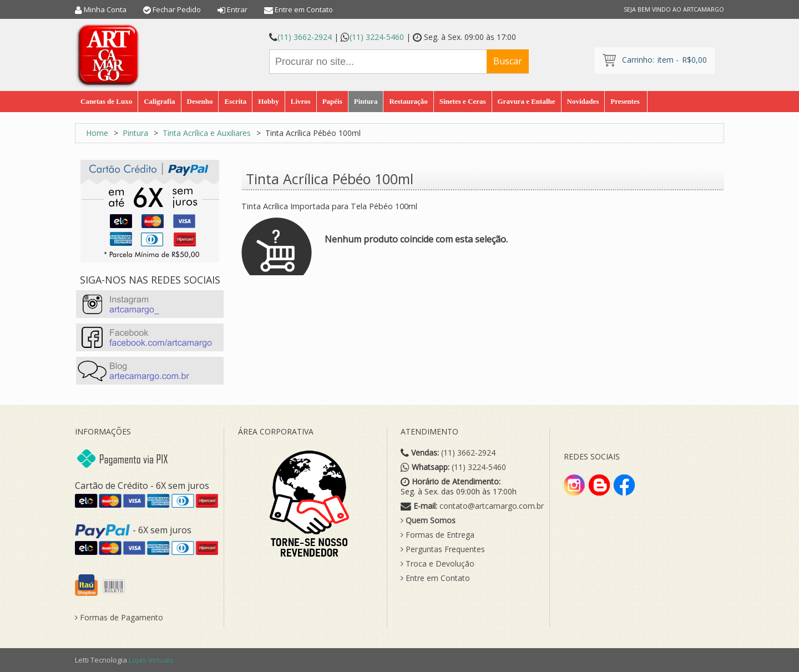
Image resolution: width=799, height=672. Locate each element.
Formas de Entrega (438, 535)
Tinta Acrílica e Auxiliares (207, 133)
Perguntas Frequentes (443, 549)
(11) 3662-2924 (305, 37)
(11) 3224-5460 (377, 37)
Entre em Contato (304, 9)
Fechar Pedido (177, 9)
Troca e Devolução (438, 564)
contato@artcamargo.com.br (492, 506)
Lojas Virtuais (151, 660)
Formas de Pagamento (119, 618)
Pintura (135, 133)
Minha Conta (105, 9)
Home (97, 133)
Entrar (237, 9)
